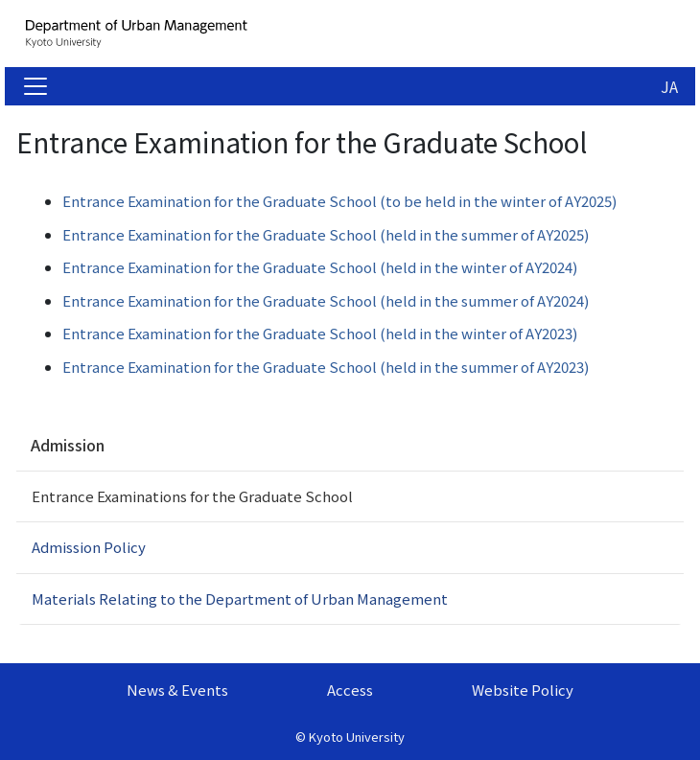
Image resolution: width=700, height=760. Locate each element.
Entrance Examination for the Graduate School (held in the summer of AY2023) (326, 367)
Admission (68, 445)
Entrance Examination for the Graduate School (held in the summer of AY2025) (326, 234)
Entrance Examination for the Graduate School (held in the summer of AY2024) (326, 300)
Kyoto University (357, 737)
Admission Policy (89, 547)
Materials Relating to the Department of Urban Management (240, 599)
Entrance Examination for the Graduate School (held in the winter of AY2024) (320, 267)
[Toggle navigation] (35, 86)
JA (669, 86)
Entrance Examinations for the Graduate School (192, 496)
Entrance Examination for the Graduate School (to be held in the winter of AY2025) (341, 201)
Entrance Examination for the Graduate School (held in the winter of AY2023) (320, 333)
